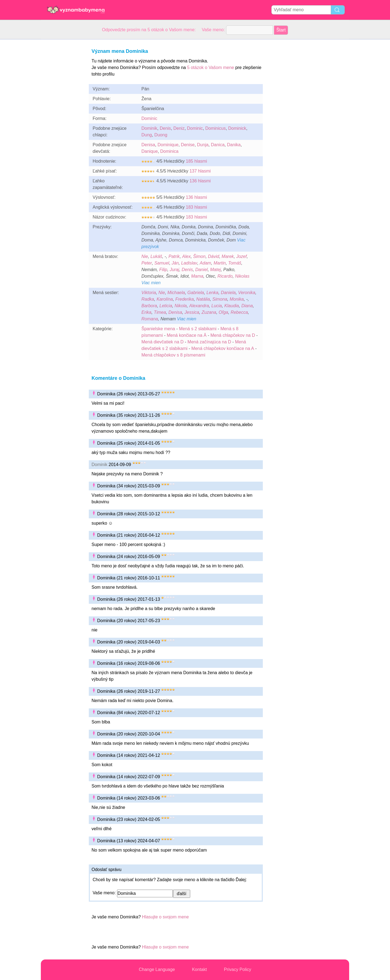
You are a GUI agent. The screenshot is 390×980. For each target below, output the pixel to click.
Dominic (149, 118)
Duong (161, 135)
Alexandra (199, 306)
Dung (147, 135)
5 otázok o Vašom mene (211, 67)
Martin (220, 263)
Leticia (166, 306)
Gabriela (196, 293)
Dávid (214, 256)
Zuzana (209, 312)
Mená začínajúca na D (209, 342)
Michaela (176, 293)
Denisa (148, 145)
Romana (150, 319)
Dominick (237, 128)
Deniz (179, 128)
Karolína (165, 299)
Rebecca (239, 312)
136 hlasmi (200, 181)
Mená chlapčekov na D (233, 335)
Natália (203, 299)
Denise (188, 145)
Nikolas (242, 276)
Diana (247, 306)
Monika (237, 299)
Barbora (149, 306)
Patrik (174, 256)
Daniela (228, 293)
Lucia (217, 306)
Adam (206, 263)
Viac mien (151, 283)
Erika (146, 312)
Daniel (202, 270)
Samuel (162, 263)
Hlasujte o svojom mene (165, 917)
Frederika (185, 299)
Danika (234, 145)
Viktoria (149, 293)
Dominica (170, 151)
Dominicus (216, 128)
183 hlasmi (196, 207)
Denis (165, 128)
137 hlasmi (200, 171)
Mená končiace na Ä (187, 335)
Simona (220, 299)
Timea (160, 312)
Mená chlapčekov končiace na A (223, 348)
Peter (147, 263)
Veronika (247, 293)
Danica (218, 145)
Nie (145, 256)
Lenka (212, 293)
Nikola (181, 306)
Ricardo (225, 276)
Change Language (157, 969)
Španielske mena (158, 329)
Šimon (199, 256)
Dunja (203, 145)
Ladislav (189, 263)
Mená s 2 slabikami (198, 329)
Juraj (174, 270)
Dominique (168, 145)
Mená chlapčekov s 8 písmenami (173, 355)
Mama (197, 276)
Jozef (241, 256)
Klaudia (231, 306)
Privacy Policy (238, 969)
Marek (228, 256)
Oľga (224, 312)
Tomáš (235, 263)
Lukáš (156, 256)
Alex (187, 256)
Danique (150, 151)
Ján (175, 263)
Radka (148, 299)
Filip (163, 270)
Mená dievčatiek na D (163, 342)
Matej (216, 270)
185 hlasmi (196, 161)
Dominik (149, 128)
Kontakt (199, 969)
